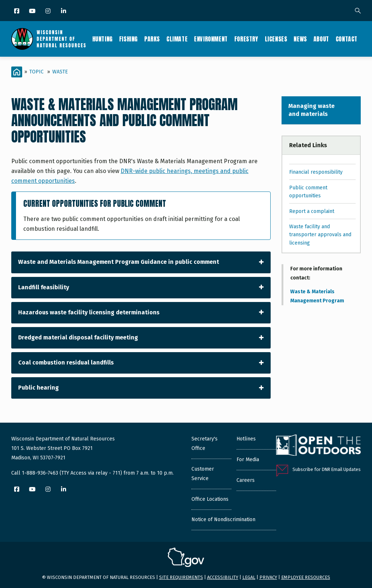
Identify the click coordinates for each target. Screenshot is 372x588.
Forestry (246, 39)
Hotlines (246, 439)
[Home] (17, 72)
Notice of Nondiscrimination (223, 519)
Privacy (268, 577)
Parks (152, 39)
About (321, 39)
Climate (177, 39)
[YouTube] (33, 11)
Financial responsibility (316, 172)
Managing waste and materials (312, 110)
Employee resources (306, 577)
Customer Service (203, 474)
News (300, 39)
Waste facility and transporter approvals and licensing (320, 235)
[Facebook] (17, 11)
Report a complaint (312, 211)
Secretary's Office (205, 444)
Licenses (276, 39)
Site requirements (181, 577)
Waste (60, 72)
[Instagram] (48, 11)
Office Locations (210, 499)
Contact (347, 39)
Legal (249, 577)
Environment (211, 39)
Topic (37, 72)
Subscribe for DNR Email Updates (327, 469)
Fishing (128, 39)
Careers (246, 480)
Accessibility (223, 577)
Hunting (102, 39)
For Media (248, 460)
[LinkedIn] (64, 11)
